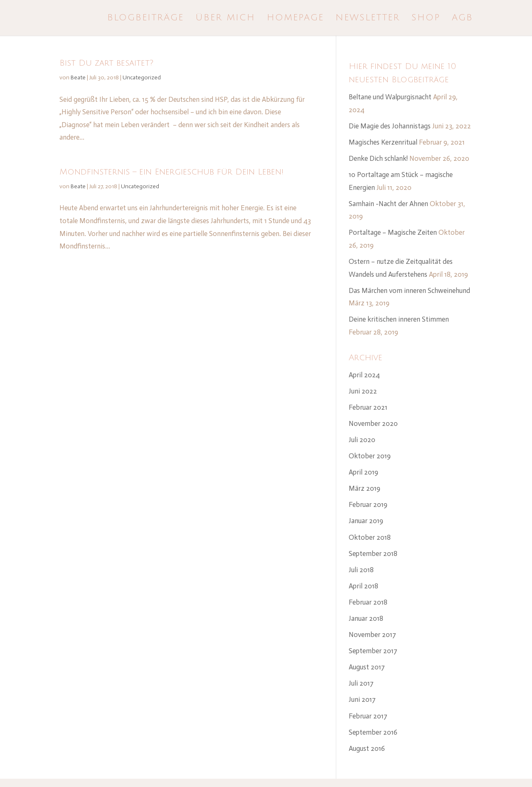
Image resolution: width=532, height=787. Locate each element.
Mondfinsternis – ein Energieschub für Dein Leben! (171, 172)
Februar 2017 (368, 716)
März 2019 (365, 488)
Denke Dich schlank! (378, 158)
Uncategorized (142, 77)
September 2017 (373, 651)
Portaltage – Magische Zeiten (393, 232)
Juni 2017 (362, 699)
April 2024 (364, 375)
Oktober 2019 (370, 456)
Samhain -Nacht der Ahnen (388, 204)
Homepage (295, 19)
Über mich (225, 19)
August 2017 (367, 667)
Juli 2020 (362, 440)
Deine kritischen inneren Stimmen (399, 319)
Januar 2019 (366, 521)
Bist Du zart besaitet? (106, 63)
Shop (426, 19)
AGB (462, 19)
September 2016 (373, 732)
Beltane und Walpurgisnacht (390, 97)
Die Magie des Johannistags (390, 126)
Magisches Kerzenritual (383, 142)
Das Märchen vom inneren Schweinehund (409, 290)
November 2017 (372, 635)
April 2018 (363, 586)
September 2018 (373, 553)
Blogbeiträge (145, 19)
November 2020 (373, 423)
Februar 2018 (368, 602)
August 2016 (367, 748)
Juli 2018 (361, 570)
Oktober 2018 (370, 537)
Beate (78, 77)
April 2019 (363, 472)
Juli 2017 (361, 683)
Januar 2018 (366, 618)
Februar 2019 (368, 504)
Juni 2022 (363, 391)
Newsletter (368, 19)
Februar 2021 (368, 407)
